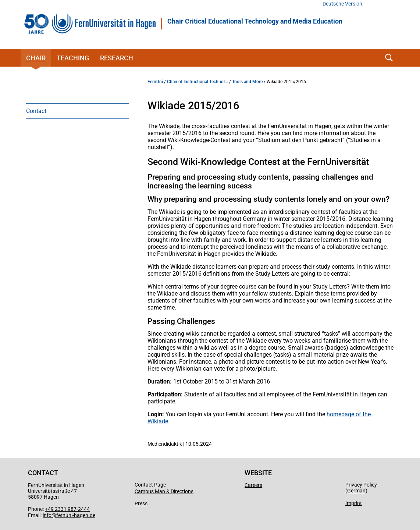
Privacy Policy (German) (361, 488)
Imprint (354, 503)
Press (141, 504)
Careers (253, 485)
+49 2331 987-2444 (67, 509)
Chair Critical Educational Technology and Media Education (255, 21)
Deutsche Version (342, 4)
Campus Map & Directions (164, 491)
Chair (36, 58)
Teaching (73, 58)
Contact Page (150, 485)
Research (117, 58)
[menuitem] (78, 111)
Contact (36, 111)
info (47, 515)
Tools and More (247, 82)
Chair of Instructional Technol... (197, 82)
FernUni (155, 82)
